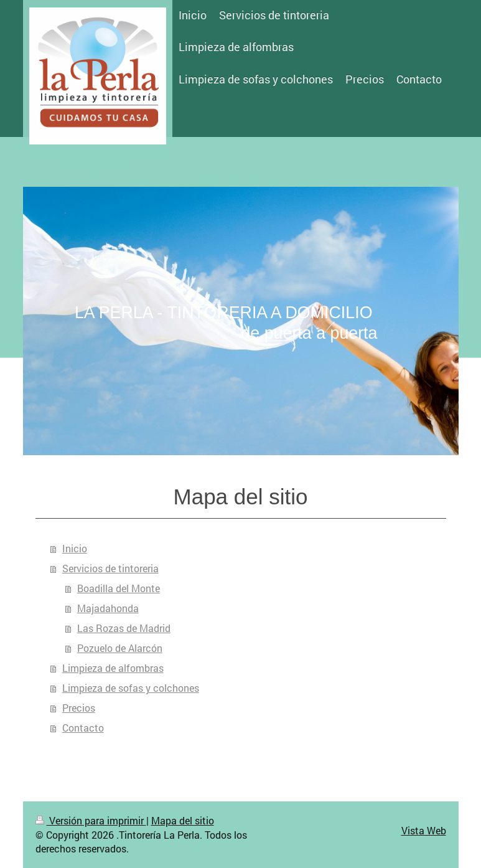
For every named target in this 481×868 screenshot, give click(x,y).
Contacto (83, 728)
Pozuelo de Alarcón (120, 648)
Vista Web (424, 830)
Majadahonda (108, 608)
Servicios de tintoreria (110, 568)
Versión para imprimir (91, 820)
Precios (79, 708)
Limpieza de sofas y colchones (131, 688)
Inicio (75, 548)
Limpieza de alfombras (113, 668)
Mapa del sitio (183, 820)
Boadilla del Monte (119, 588)
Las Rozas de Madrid (124, 628)
